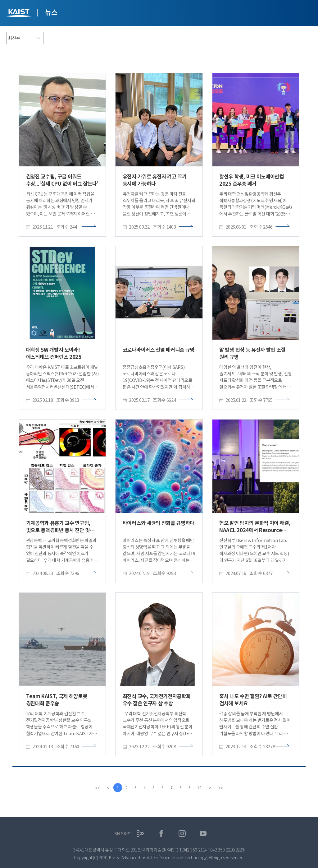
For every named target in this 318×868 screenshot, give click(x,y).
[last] (222, 788)
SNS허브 (123, 834)
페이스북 (161, 834)
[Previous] (106, 788)
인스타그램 (182, 834)
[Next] (212, 788)
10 (201, 788)
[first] (96, 788)
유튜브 (203, 834)
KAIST (20, 14)
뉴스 (51, 12)
